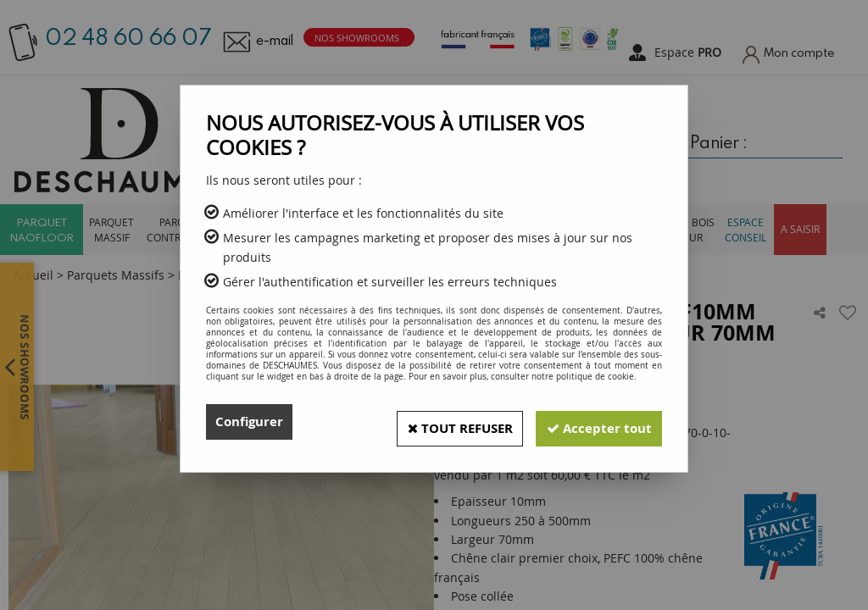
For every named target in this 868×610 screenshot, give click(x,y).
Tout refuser (443, 422)
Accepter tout (594, 422)
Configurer (251, 422)
